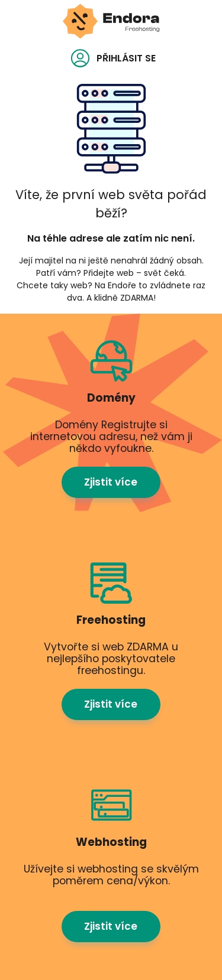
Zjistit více (111, 482)
